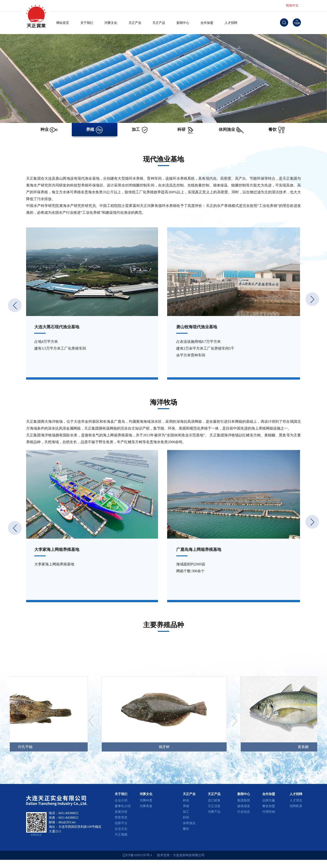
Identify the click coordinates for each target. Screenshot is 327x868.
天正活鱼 (214, 806)
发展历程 (121, 812)
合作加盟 (207, 23)
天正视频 (121, 834)
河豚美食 (146, 806)
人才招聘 (231, 23)
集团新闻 (244, 800)
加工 (186, 812)
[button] (312, 299)
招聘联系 (296, 806)
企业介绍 (121, 800)
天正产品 (159, 23)
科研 (186, 817)
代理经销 (269, 812)
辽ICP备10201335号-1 (137, 855)
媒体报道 (244, 806)
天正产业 (135, 23)
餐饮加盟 (269, 806)
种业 (186, 800)
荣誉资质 (121, 817)
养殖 (186, 806)
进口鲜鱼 (214, 800)
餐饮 (186, 829)
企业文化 (121, 829)
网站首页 (63, 23)
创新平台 (121, 823)
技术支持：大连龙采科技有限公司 (181, 855)
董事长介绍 (123, 806)
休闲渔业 (189, 823)
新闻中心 (183, 23)
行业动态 (244, 812)
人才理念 (296, 800)
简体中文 (292, 6)
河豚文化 (111, 23)
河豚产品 (214, 812)
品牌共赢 (269, 800)
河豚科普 (146, 800)
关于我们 (87, 23)
